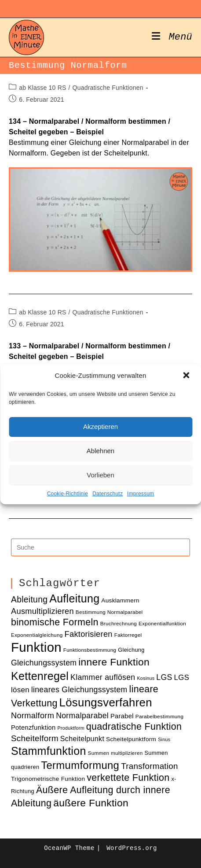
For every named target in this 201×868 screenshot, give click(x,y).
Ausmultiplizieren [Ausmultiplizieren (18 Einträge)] (42, 611)
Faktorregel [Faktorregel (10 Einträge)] (128, 635)
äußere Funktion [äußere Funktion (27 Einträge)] (91, 803)
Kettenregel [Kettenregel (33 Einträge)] (40, 676)
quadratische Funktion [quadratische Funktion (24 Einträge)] (134, 727)
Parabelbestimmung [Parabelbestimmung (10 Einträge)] (159, 716)
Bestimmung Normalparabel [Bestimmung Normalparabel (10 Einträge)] (109, 612)
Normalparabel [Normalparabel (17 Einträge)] (82, 716)
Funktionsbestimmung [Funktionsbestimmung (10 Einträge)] (90, 650)
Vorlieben (100, 475)
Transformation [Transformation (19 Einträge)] (150, 766)
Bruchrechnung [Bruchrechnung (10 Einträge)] (119, 623)
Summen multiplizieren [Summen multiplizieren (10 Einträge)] (115, 753)
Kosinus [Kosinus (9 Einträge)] (146, 678)
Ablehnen (100, 451)
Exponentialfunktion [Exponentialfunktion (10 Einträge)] (162, 623)
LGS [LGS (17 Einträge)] (164, 677)
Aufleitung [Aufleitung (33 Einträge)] (74, 598)
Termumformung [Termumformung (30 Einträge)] (80, 765)
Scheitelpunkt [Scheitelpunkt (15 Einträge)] (82, 739)
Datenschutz (108, 494)
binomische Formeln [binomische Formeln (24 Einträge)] (55, 622)
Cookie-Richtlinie (68, 494)
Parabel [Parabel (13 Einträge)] (122, 716)
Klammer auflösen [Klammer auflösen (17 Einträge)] (103, 677)
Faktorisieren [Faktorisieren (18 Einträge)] (89, 634)
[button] (187, 376)
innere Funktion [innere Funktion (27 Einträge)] (114, 662)
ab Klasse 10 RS (42, 88)
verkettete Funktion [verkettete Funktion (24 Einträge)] (128, 778)
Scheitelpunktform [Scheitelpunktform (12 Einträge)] (131, 739)
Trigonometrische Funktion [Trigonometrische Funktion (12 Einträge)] (48, 779)
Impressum (141, 494)
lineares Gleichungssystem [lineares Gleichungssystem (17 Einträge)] (79, 690)
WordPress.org (132, 848)
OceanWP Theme (69, 848)
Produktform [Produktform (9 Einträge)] (71, 728)
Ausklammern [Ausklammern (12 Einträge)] (120, 600)
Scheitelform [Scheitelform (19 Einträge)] (35, 738)
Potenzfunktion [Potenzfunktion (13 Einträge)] (33, 728)
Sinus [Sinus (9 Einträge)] (164, 739)
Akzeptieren (100, 427)
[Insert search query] (100, 547)
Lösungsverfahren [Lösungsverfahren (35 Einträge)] (106, 702)
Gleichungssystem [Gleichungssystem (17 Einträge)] (44, 663)
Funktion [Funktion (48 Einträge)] (36, 647)
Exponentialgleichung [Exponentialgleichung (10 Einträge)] (37, 635)
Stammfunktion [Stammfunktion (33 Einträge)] (49, 751)
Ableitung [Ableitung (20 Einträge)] (29, 600)
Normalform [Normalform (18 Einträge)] (33, 715)
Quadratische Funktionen (108, 88)
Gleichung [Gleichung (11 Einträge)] (131, 650)
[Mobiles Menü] (172, 37)
